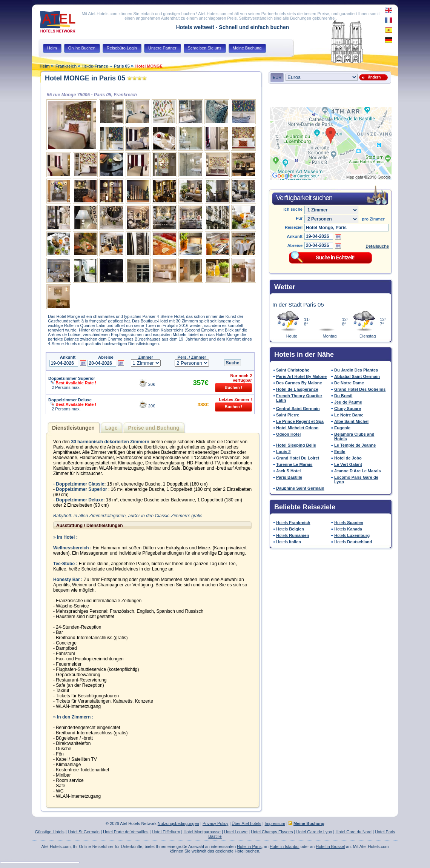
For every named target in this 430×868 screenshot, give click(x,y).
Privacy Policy (215, 823)
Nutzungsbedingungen (178, 823)
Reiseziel (294, 227)
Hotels (293, 523)
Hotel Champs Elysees (272, 832)
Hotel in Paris (249, 846)
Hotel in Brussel (330, 846)
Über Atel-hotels (246, 823)
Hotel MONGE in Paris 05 (85, 78)
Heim (45, 66)
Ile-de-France (95, 66)
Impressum (275, 823)
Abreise (295, 245)
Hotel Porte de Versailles (126, 832)
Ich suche (293, 209)
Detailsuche (377, 246)
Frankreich (66, 66)
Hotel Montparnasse (202, 832)
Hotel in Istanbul (285, 846)
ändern (374, 77)
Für (299, 218)
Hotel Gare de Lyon (314, 832)
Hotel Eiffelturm (166, 832)
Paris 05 (122, 66)
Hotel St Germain (84, 832)
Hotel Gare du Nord (353, 832)
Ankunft (295, 236)
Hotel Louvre (236, 832)
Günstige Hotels (49, 832)
